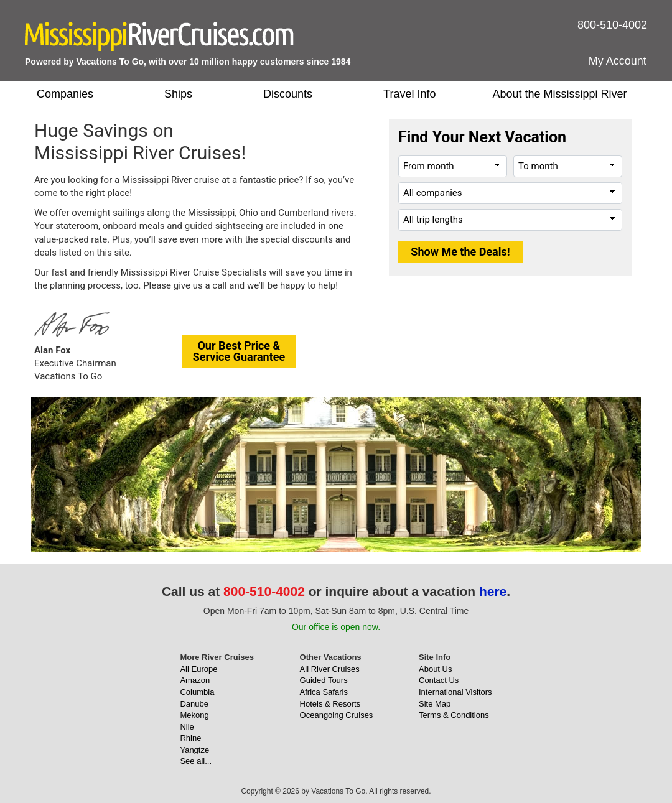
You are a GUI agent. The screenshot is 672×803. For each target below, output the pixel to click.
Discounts (288, 94)
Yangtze (194, 750)
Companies (65, 94)
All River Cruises (330, 669)
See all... (196, 761)
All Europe (198, 669)
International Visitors (455, 692)
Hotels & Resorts (330, 704)
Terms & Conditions (454, 715)
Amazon (195, 680)
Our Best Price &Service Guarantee (239, 351)
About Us (435, 669)
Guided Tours (324, 680)
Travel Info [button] (409, 94)
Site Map (435, 704)
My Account (618, 61)
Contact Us (439, 680)
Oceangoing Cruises (337, 715)
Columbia (197, 692)
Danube (194, 704)
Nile (187, 727)
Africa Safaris (324, 692)
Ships (178, 94)
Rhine (190, 738)
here (493, 591)
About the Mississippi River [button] (559, 94)
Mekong (194, 715)
